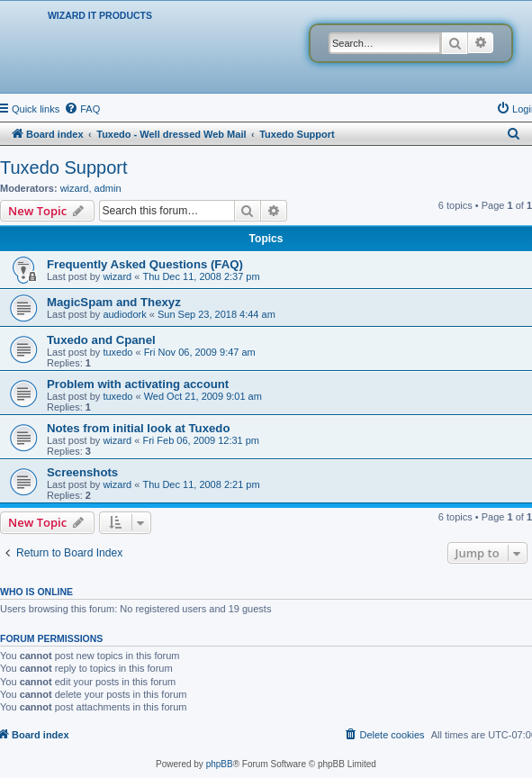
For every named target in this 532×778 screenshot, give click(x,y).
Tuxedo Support (64, 167)
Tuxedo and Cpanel (101, 340)
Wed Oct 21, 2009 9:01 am (203, 396)
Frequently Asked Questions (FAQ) (145, 264)
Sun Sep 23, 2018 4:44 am (216, 314)
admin (108, 188)
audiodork (124, 314)
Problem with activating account (138, 384)
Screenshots (82, 472)
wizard (75, 188)
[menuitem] (82, 109)
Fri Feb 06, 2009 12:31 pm (201, 440)
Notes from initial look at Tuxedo (138, 428)
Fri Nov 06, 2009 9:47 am (200, 352)
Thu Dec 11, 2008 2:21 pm (201, 484)
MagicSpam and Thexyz (114, 302)
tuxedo (117, 352)
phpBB (220, 764)
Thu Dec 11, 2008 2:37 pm (201, 276)
